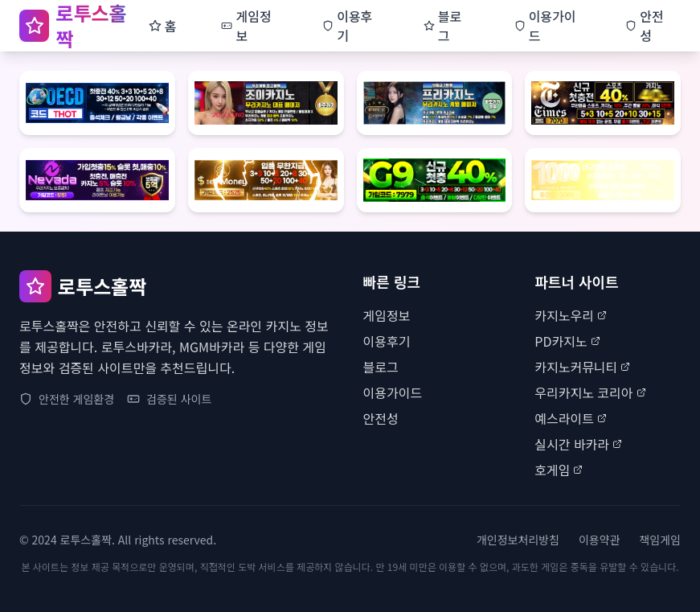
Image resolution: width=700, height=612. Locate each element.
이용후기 (387, 341)
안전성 (381, 418)
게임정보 (387, 315)
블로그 (381, 367)
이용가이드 (393, 392)
